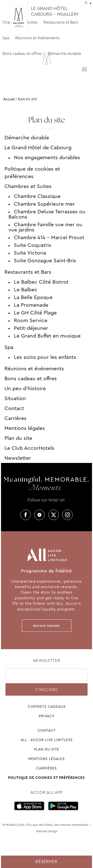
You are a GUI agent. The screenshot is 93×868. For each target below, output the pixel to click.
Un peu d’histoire (25, 388)
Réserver (46, 862)
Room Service (31, 320)
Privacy (47, 716)
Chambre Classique (37, 196)
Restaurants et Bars (28, 272)
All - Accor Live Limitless (47, 740)
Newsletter (18, 458)
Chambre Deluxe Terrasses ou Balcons (47, 214)
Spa (6, 38)
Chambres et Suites (28, 186)
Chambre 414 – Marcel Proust (49, 237)
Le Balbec (26, 290)
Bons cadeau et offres (22, 54)
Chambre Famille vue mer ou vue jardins (45, 227)
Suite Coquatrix (32, 245)
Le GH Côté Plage (35, 313)
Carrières (15, 418)
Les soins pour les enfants (45, 357)
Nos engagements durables (47, 157)
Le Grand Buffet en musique (47, 336)
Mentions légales (25, 428)
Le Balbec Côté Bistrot (41, 282)
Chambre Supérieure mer (44, 204)
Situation (15, 398)
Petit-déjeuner (31, 328)
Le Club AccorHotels (29, 448)
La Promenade (31, 305)
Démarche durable (64, 54)
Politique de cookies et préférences (32, 173)
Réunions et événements (37, 38)
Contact (14, 408)
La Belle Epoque (33, 297)
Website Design (47, 831)
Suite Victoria (30, 253)
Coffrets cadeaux (47, 707)
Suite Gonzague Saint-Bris (45, 261)
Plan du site (18, 438)
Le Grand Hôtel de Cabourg (38, 148)
